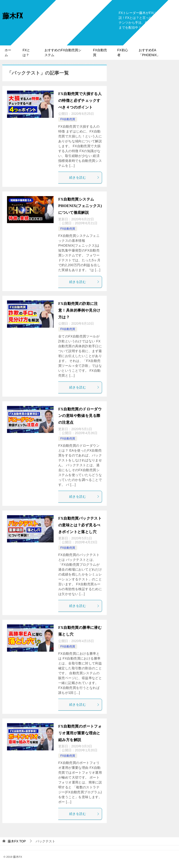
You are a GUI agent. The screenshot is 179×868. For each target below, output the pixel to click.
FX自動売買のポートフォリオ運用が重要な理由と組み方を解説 (80, 733)
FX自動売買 (100, 53)
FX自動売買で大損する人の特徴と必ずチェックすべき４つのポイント (80, 100)
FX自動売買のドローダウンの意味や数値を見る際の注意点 (80, 416)
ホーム (8, 53)
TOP (17, 841)
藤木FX (13, 15)
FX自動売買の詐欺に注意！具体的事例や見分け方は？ (79, 310)
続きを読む (84, 177)
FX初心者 (123, 53)
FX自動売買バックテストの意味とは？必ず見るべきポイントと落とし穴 (80, 525)
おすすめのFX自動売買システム (63, 53)
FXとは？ (26, 53)
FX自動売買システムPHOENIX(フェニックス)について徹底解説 (80, 206)
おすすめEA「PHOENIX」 (149, 53)
